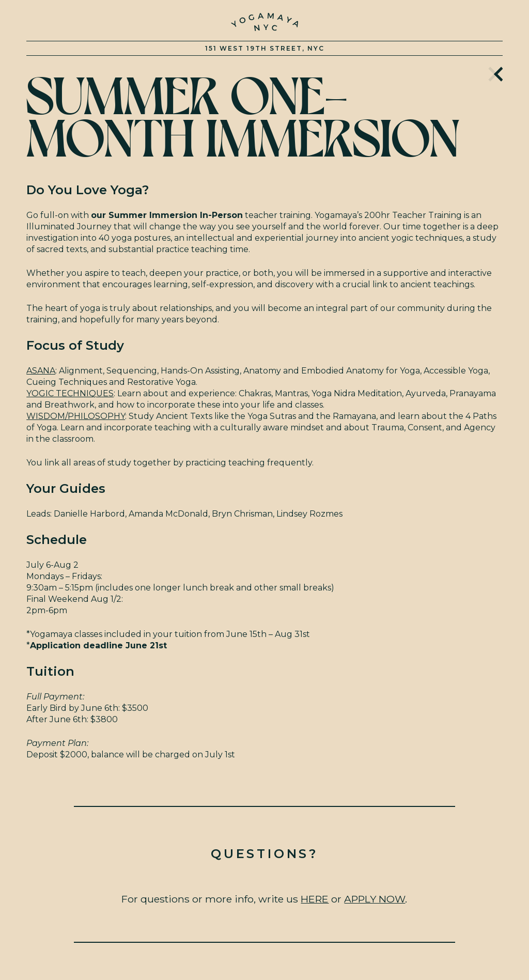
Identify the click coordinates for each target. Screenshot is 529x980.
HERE (315, 899)
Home (496, 73)
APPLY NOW (375, 899)
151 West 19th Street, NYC (265, 48)
